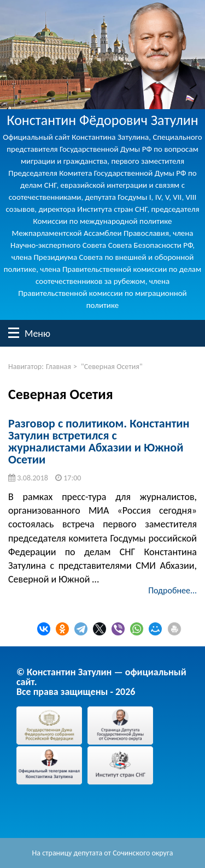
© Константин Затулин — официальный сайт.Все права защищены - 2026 (101, 682)
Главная (58, 367)
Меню (14, 333)
